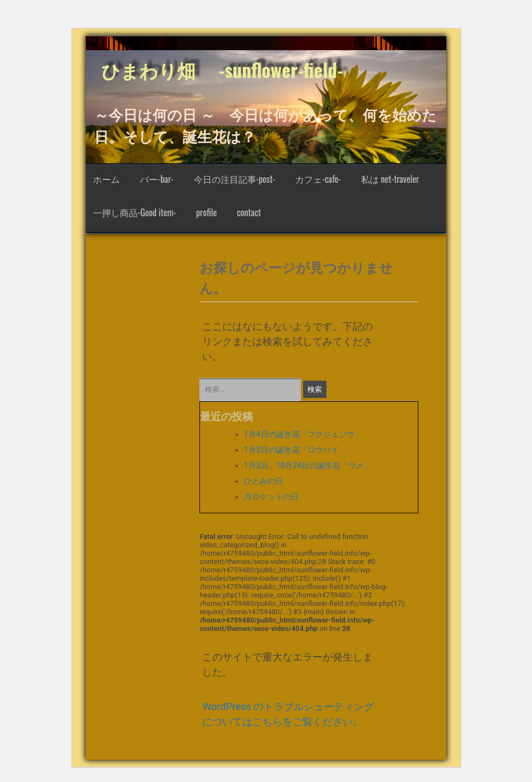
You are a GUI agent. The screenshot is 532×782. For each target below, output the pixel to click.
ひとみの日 (263, 481)
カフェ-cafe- (318, 179)
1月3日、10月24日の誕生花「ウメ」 (308, 465)
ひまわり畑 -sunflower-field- (222, 70)
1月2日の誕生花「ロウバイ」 (295, 450)
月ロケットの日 (271, 497)
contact (249, 212)
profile (206, 212)
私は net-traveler (390, 179)
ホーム (106, 179)
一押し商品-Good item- (135, 212)
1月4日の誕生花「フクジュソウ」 (303, 434)
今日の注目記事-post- (235, 179)
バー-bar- (157, 179)
